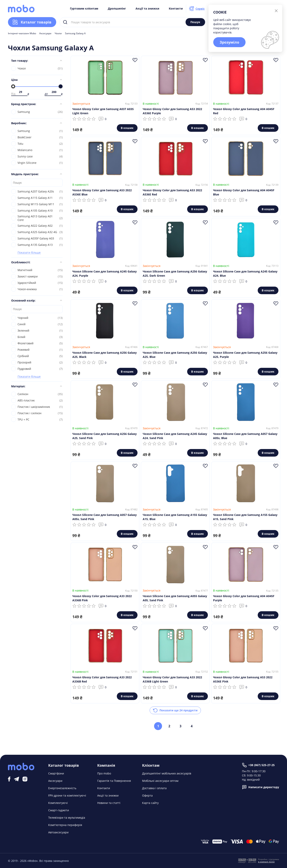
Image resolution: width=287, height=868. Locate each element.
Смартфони (56, 773)
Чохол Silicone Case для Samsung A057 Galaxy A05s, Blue (245, 436)
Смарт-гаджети (59, 810)
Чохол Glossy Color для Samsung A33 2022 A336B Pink (102, 598)
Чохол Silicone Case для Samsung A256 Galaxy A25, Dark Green (175, 273)
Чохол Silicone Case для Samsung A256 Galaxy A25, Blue (175, 355)
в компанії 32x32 (266, 862)
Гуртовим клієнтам (84, 9)
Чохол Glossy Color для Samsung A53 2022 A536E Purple (172, 111)
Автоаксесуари (58, 832)
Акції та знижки (147, 9)
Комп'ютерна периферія (65, 825)
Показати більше (29, 253)
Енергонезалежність (62, 788)
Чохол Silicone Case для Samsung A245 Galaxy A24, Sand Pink (175, 436)
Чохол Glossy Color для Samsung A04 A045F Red (244, 111)
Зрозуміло (229, 42)
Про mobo (104, 773)
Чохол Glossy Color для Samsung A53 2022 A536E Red (172, 192)
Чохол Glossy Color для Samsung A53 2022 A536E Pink (243, 679)
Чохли (58, 33)
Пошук (195, 22)
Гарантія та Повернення (114, 781)
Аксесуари (45, 33)
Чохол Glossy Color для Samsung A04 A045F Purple (244, 598)
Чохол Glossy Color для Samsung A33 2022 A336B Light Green (172, 679)
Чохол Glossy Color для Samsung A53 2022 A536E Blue (102, 192)
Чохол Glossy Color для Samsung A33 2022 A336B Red (102, 679)
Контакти (176, 9)
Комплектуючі (58, 803)
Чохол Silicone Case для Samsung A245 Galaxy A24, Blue (245, 273)
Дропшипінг (117, 9)
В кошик (127, 128)
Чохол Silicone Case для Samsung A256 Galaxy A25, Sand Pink (105, 436)
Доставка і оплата (154, 788)
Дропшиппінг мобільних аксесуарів (167, 773)
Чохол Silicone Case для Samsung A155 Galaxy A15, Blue (175, 517)
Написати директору (260, 787)
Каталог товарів (32, 22)
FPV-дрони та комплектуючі (67, 795)
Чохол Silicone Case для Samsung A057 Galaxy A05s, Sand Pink (105, 517)
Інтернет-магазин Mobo (22, 33)
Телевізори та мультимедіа (67, 818)
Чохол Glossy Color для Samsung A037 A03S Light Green (103, 111)
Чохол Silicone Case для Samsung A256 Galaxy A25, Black (105, 355)
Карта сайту (150, 803)
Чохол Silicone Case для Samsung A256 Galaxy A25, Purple (245, 355)
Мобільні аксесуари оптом (160, 781)
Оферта (147, 795)
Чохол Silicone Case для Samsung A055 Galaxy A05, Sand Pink (175, 598)
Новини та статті (109, 803)
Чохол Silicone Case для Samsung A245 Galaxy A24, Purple (105, 273)
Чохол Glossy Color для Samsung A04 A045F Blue (244, 192)
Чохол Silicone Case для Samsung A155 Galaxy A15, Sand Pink (245, 517)
